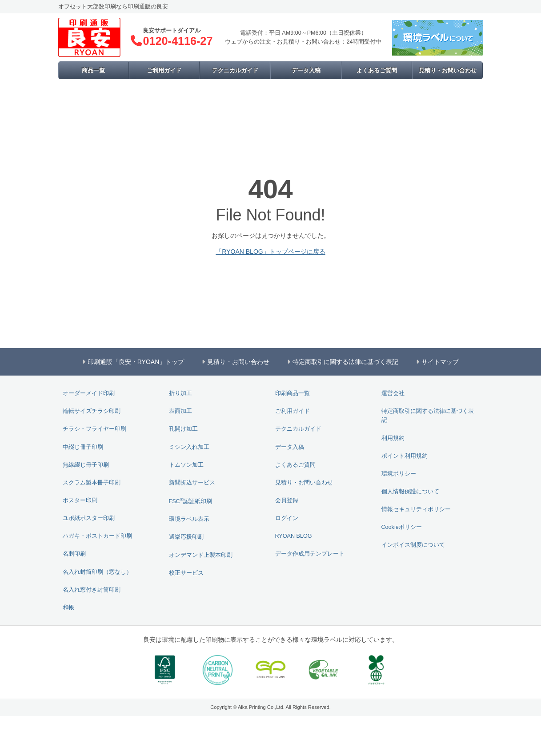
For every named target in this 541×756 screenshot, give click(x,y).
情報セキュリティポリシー (416, 509)
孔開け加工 (183, 429)
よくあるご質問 (377, 70)
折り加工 (180, 393)
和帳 (68, 608)
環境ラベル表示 (189, 519)
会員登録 (287, 500)
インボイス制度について (413, 545)
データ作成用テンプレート (310, 554)
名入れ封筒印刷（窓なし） (97, 572)
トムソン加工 (186, 465)
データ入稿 (306, 70)
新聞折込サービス (192, 483)
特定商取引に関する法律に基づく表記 (428, 416)
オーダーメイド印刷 (89, 393)
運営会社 (393, 393)
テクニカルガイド (235, 70)
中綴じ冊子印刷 (83, 447)
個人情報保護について (410, 492)
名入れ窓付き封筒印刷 (92, 590)
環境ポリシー (399, 474)
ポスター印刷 (80, 500)
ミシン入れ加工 (189, 447)
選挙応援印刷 (186, 537)
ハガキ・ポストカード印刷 (97, 536)
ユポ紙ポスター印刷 (89, 518)
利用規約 (393, 438)
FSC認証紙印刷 (190, 501)
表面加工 (180, 411)
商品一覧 (93, 70)
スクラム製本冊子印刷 (92, 483)
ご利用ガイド (164, 70)
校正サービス (186, 573)
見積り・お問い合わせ (448, 70)
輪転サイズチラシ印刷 (92, 411)
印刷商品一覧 (293, 393)
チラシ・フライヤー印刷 (94, 429)
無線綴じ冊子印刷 (86, 465)
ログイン (287, 518)
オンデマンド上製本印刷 (201, 555)
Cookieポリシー (402, 527)
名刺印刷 (74, 554)
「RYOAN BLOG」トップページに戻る (270, 252)
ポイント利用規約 (405, 456)
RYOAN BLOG (294, 536)
